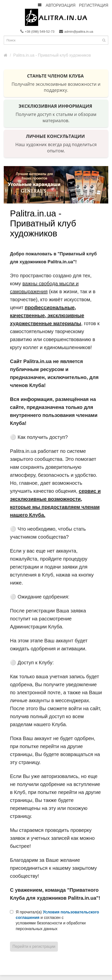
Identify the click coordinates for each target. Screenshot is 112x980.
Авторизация (60, 5)
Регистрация (94, 5)
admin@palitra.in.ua (76, 31)
